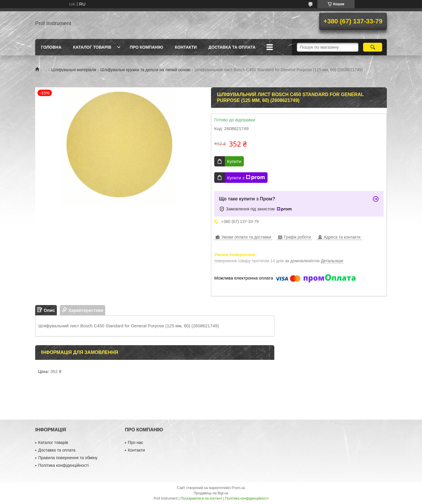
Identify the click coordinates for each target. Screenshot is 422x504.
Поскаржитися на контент (201, 498)
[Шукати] (373, 47)
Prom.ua (238, 488)
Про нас (135, 442)
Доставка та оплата (232, 47)
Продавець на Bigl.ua (211, 493)
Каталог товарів (92, 47)
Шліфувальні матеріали (74, 70)
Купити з (246, 178)
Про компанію (147, 47)
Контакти (186, 47)
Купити (234, 161)
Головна (51, 47)
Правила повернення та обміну (68, 458)
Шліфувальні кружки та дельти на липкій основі (146, 70)
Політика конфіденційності (63, 465)
